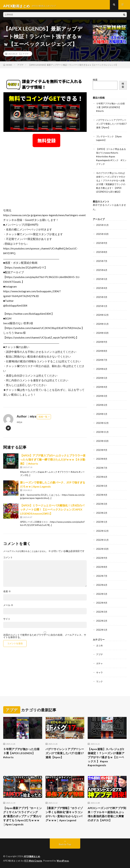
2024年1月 (102, 413)
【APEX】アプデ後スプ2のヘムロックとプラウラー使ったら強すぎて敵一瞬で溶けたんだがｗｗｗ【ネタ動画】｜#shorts (53, 462)
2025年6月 (102, 272)
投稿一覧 (43, 419)
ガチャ (100, 659)
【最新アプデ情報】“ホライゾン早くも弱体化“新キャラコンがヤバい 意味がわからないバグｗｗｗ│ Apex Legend (65, 815)
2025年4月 (102, 290)
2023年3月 (102, 502)
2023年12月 (103, 422)
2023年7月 (102, 466)
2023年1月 (102, 519)
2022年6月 (102, 581)
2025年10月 (103, 237)
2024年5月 (102, 378)
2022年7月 (102, 572)
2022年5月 (102, 590)
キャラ (100, 667)
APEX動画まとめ (32, 856)
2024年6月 (102, 369)
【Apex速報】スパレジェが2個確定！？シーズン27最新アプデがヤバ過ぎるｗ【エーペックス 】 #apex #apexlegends (107, 753)
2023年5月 (102, 484)
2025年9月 (102, 245)
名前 (7, 594)
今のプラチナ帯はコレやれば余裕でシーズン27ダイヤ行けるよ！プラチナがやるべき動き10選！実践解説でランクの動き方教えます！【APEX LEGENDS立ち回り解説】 (111, 184)
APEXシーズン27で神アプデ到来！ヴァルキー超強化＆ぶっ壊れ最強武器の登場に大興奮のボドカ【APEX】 (106, 815)
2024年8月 (102, 351)
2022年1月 (102, 625)
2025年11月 (103, 228)
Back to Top (65, 844)
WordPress (64, 860)
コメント (8, 560)
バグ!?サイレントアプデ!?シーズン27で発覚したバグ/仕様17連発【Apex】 (111, 125)
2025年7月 (102, 263)
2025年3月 (102, 298)
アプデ (25, 56)
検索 (95, 82)
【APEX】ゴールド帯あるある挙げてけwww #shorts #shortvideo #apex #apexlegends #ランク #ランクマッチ (111, 157)
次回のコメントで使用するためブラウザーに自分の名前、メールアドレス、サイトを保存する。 (45, 638)
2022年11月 (103, 537)
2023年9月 (102, 449)
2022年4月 (102, 599)
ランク (100, 676)
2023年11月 (103, 431)
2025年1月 (102, 307)
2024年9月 (102, 343)
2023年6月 (102, 475)
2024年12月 (103, 316)
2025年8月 (102, 254)
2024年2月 (102, 405)
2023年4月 (102, 493)
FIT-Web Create (34, 860)
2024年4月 (102, 387)
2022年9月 (102, 555)
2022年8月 (102, 564)
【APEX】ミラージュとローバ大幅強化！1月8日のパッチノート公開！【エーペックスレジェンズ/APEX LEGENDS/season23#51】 (52, 512)
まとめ (100, 641)
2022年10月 (103, 546)
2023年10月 (103, 440)
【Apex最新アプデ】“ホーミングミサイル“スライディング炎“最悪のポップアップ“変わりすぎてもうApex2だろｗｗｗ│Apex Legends (23, 815)
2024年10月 (103, 334)
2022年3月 (102, 608)
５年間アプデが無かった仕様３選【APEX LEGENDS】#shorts (111, 109)
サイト (7, 621)
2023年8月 (102, 458)
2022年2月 (102, 617)
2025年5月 (102, 281)
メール (8, 607)
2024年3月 (102, 396)
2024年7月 (102, 360)
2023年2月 (102, 511)
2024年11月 (103, 325)
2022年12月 (103, 528)
